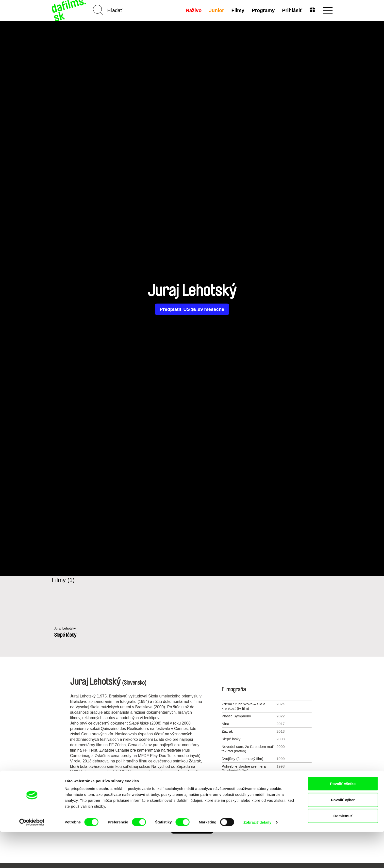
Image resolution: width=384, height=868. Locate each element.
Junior (216, 10)
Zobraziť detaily (257, 858)
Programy (262, 10)
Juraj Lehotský (66, 629)
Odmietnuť (343, 852)
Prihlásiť (292, 10)
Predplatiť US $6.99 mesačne (192, 309)
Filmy (237, 10)
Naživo (193, 10)
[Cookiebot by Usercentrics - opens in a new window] (32, 858)
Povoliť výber (343, 836)
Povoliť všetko (343, 820)
